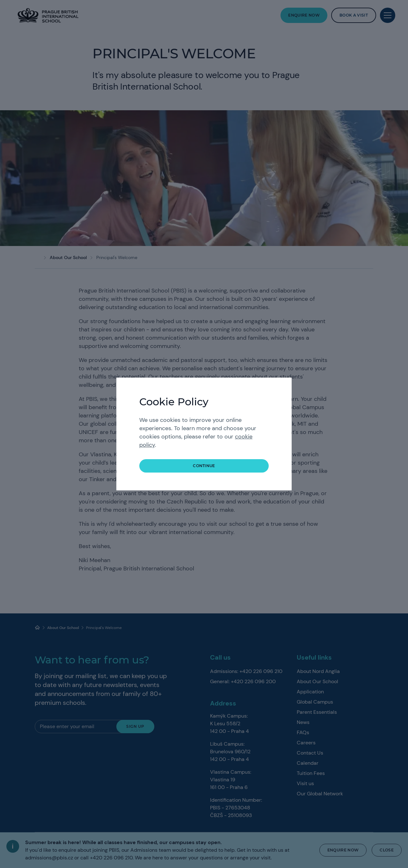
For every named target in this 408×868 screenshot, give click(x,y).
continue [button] (204, 466)
